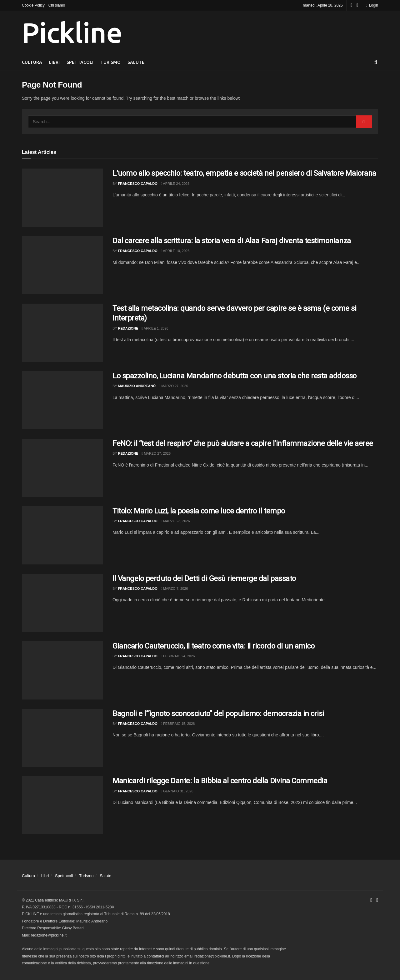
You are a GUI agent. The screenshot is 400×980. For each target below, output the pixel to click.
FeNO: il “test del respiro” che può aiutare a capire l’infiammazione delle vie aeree (243, 443)
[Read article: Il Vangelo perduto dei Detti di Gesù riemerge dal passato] (62, 603)
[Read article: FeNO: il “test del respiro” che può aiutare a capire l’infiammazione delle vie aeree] (62, 468)
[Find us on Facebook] (351, 5)
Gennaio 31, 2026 (177, 791)
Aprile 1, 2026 (155, 328)
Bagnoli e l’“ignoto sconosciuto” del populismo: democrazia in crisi (218, 714)
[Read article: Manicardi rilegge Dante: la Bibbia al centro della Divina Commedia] (62, 805)
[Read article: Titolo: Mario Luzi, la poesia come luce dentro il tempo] (62, 535)
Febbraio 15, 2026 (178, 724)
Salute (136, 62)
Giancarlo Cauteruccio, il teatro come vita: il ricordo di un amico (213, 646)
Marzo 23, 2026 (175, 521)
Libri (54, 62)
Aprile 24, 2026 (175, 184)
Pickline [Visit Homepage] (72, 33)
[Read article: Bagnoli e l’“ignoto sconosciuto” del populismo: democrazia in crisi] (62, 738)
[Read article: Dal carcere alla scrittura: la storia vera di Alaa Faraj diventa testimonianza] (62, 265)
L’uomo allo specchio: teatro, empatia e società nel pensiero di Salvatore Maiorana (244, 173)
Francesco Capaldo (138, 184)
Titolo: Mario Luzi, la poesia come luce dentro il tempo (199, 511)
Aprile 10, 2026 (175, 251)
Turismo (110, 62)
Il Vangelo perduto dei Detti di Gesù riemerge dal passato (204, 578)
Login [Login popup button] (372, 5)
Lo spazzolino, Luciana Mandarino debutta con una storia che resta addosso (235, 376)
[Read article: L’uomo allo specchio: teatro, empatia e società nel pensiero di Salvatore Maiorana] (62, 198)
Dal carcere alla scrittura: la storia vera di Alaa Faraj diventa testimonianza (232, 241)
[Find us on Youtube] (357, 5)
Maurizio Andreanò (137, 386)
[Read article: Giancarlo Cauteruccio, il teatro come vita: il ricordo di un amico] (62, 670)
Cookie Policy (33, 5)
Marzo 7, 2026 (175, 589)
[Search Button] (376, 62)
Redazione (128, 328)
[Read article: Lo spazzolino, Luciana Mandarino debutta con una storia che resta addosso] (62, 400)
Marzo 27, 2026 (174, 386)
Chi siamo (57, 5)
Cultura (32, 62)
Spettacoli (80, 62)
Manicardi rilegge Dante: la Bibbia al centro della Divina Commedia (220, 781)
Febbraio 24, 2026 (178, 656)
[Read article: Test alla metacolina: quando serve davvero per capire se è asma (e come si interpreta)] (62, 333)
